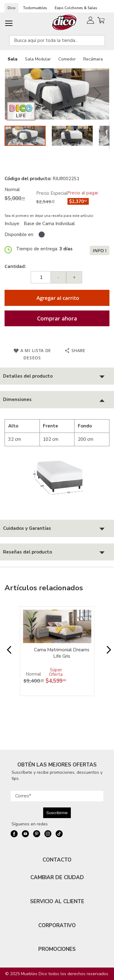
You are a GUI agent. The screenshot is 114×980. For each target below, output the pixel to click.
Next (107, 653)
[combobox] (57, 41)
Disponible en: (19, 235)
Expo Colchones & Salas (76, 8)
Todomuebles (35, 8)
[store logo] (65, 22)
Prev (7, 653)
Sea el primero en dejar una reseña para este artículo (49, 216)
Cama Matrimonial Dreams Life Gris (62, 653)
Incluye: (14, 224)
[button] (17, 94)
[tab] (57, 376)
